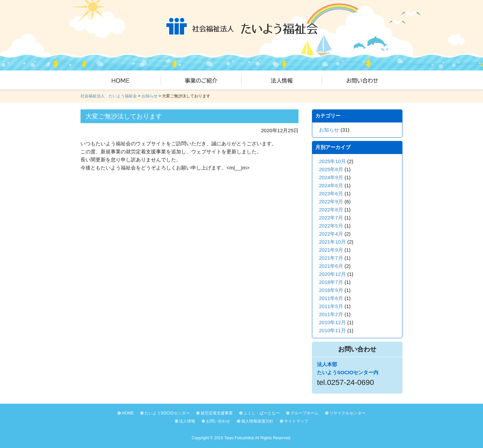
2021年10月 (332, 242)
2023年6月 (331, 193)
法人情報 (282, 80)
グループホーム (302, 413)
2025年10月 (332, 161)
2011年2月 (331, 314)
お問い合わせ (362, 80)
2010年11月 (332, 330)
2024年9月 (331, 177)
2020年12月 (332, 274)
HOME (121, 80)
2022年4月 (331, 234)
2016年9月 (331, 290)
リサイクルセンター (345, 413)
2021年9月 (331, 250)
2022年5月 (331, 226)
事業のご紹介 (201, 80)
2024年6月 (331, 185)
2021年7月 (331, 258)
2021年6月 (331, 266)
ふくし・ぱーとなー (259, 413)
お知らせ (329, 130)
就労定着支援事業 (214, 413)
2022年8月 (331, 210)
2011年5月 (331, 306)
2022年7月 (331, 218)
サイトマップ (294, 421)
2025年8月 (331, 169)
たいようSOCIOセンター (165, 413)
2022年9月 (331, 202)
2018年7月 (331, 282)
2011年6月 (331, 298)
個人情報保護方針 (255, 421)
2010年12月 (332, 322)
